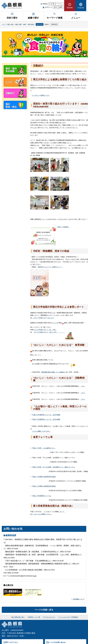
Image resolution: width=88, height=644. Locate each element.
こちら (83, 386)
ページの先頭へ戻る (44, 610)
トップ (4, 24)
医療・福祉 (10, 24)
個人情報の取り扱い (18, 617)
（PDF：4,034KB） (50, 227)
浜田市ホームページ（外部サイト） (49, 267)
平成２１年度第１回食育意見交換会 (44, 486)
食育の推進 (31, 24)
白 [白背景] (50, 4)
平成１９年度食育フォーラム (42, 496)
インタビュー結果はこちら (41, 95)
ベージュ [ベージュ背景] (59, 4)
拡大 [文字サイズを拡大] (56, 7)
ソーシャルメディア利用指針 (68, 617)
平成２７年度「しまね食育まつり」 (44, 448)
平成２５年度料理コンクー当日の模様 (46, 419)
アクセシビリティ (49, 617)
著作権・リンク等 (34, 617)
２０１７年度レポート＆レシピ (42, 318)
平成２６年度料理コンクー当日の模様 (46, 415)
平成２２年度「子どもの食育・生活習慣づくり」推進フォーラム (54, 467)
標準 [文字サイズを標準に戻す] (61, 7)
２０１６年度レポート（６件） (45, 330)
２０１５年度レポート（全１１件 (49, 332)
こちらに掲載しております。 (41, 431)
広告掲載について (79, 599)
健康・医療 (18, 24)
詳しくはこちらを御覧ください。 (41, 514)
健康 (25, 24)
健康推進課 (54, 24)
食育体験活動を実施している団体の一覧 (54, 372)
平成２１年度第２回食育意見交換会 (44, 477)
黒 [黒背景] (53, 4)
